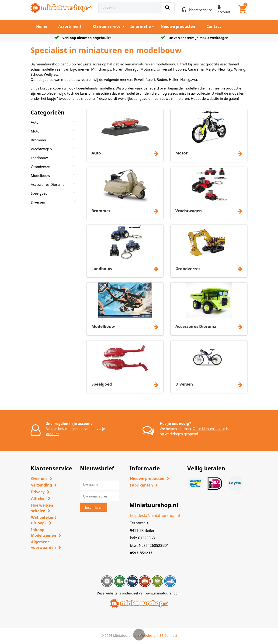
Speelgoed (39, 193)
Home (42, 26)
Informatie (141, 26)
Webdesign (149, 635)
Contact (214, 26)
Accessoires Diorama (48, 184)
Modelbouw (40, 175)
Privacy (38, 492)
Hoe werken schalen (42, 508)
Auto (35, 122)
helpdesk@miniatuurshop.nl (155, 515)
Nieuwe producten (178, 26)
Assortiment (70, 26)
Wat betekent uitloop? (44, 520)
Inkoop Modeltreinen (44, 533)
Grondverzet (41, 167)
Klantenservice (106, 26)
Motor (36, 131)
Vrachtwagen (41, 149)
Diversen (38, 202)
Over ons (39, 479)
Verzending (42, 485)
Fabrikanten (141, 485)
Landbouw (39, 158)
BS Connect (168, 635)
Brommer (39, 140)
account (52, 434)
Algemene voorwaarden (43, 545)
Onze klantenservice (209, 429)
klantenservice (200, 10)
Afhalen (38, 498)
